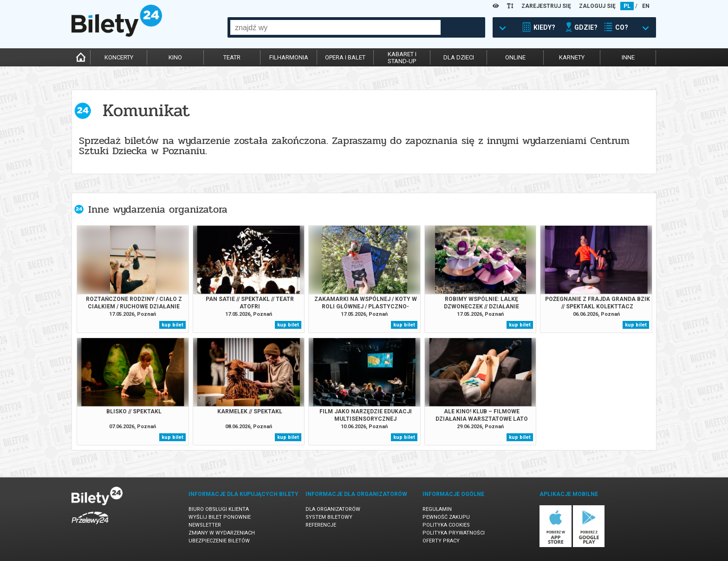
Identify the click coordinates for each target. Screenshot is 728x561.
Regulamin (437, 509)
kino (175, 57)
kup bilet (172, 325)
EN (646, 6)
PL (627, 6)
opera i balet (345, 57)
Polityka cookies (446, 525)
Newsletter (205, 525)
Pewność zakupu (446, 517)
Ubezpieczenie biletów (219, 541)
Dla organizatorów (333, 509)
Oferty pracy (441, 541)
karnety (572, 57)
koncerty (119, 57)
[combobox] (335, 27)
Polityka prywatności (454, 533)
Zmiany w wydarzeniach (222, 533)
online (515, 57)
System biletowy (329, 517)
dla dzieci (459, 57)
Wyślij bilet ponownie (220, 517)
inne (628, 57)
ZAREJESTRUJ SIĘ (546, 6)
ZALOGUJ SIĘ (597, 6)
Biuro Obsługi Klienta (219, 509)
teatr (232, 57)
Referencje (321, 525)
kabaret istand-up (402, 58)
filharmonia (289, 57)
